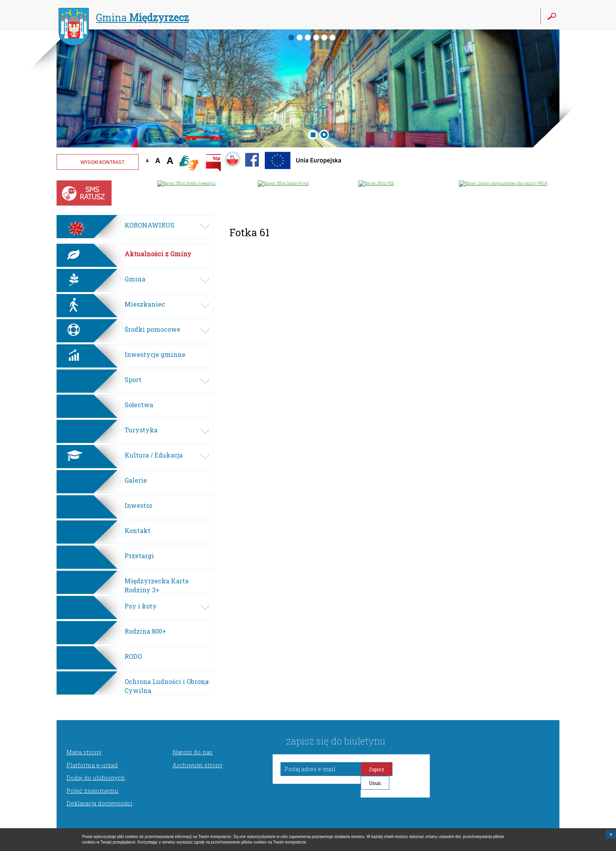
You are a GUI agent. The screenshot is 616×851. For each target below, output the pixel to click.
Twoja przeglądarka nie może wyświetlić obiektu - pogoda (530, 167)
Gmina (124, 18)
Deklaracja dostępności (99, 803)
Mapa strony (84, 752)
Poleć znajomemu (92, 790)
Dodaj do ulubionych (96, 777)
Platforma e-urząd (92, 765)
